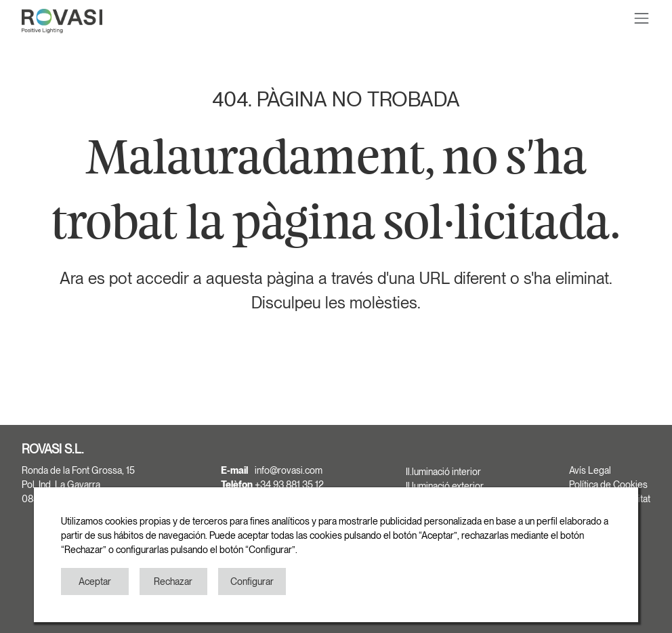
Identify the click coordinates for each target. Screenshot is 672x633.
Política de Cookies (608, 485)
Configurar (252, 581)
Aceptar (95, 581)
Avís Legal (590, 470)
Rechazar (173, 581)
